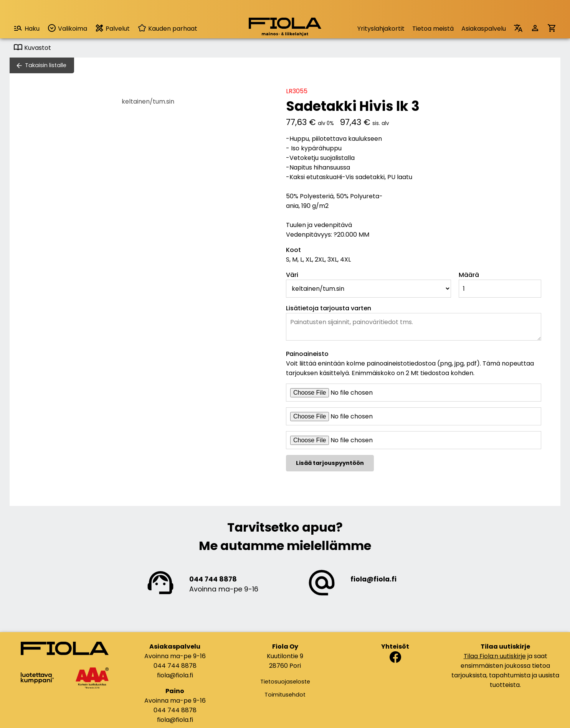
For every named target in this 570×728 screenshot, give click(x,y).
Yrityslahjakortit (381, 29)
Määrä (469, 275)
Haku (26, 28)
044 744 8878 (213, 579)
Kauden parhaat (167, 29)
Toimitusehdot (285, 695)
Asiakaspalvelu (484, 29)
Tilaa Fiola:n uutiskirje (495, 656)
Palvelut (112, 28)
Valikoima (67, 28)
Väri (292, 275)
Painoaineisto (307, 354)
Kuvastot (32, 48)
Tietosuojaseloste (285, 682)
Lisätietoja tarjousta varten (329, 308)
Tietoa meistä (433, 29)
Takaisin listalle (46, 65)
